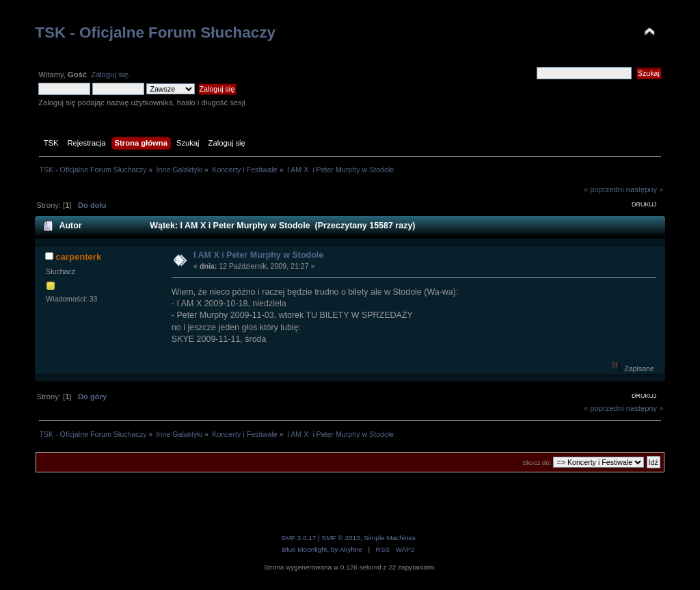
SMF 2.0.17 (299, 538)
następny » (645, 189)
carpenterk (78, 257)
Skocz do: (537, 462)
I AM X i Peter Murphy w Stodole (258, 255)
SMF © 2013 (341, 538)
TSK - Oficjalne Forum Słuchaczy (155, 32)
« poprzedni (604, 189)
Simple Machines (390, 538)
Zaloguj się (109, 75)
